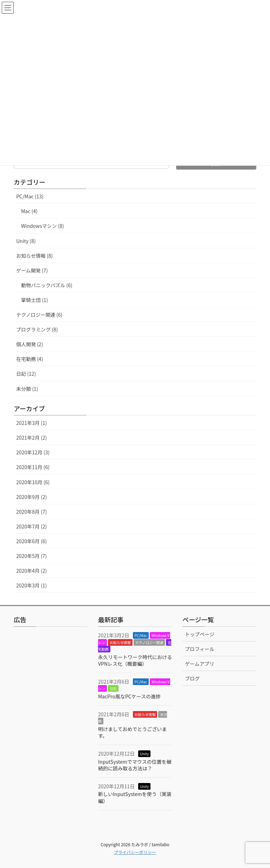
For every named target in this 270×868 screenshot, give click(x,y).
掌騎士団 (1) (34, 300)
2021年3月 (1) (31, 423)
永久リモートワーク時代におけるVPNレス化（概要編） (135, 660)
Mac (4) (29, 211)
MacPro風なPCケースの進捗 (129, 696)
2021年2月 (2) (31, 438)
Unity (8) (26, 241)
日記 (113, 688)
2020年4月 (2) (31, 571)
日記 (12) (26, 374)
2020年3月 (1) (31, 585)
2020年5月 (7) (31, 556)
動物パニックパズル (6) (47, 285)
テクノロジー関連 (149, 642)
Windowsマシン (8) (43, 226)
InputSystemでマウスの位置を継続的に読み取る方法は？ (135, 765)
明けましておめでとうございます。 (132, 732)
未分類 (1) (27, 389)
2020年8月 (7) (31, 512)
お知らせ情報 (120, 642)
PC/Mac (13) (30, 196)
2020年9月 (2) (31, 497)
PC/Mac (141, 635)
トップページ (200, 634)
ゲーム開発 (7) (32, 270)
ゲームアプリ (200, 664)
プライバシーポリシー (135, 852)
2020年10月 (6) (33, 482)
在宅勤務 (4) (30, 359)
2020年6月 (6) (31, 541)
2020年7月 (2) (31, 526)
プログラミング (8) (37, 329)
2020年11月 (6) (33, 467)
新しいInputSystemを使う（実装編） (135, 797)
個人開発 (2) (30, 344)
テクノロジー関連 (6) (39, 315)
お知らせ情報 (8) (34, 256)
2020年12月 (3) (33, 452)
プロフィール (200, 649)
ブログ (192, 678)
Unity (144, 754)
